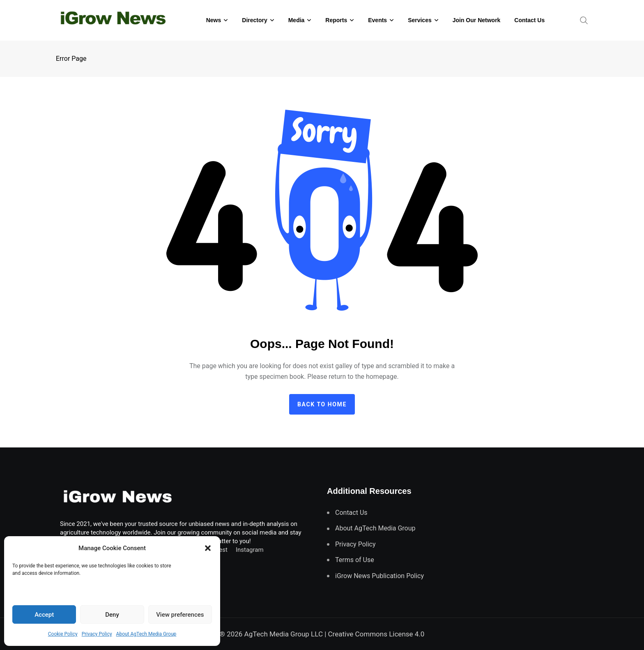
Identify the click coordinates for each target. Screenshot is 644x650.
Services (420, 20)
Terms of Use (355, 560)
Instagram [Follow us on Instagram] (250, 550)
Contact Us (529, 20)
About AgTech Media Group (146, 634)
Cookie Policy (63, 634)
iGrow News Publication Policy (379, 576)
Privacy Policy (97, 634)
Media (297, 20)
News (214, 20)
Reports (336, 20)
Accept (44, 615)
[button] (208, 548)
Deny (112, 615)
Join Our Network (477, 20)
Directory (254, 20)
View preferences (180, 615)
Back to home (322, 404)
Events (377, 20)
